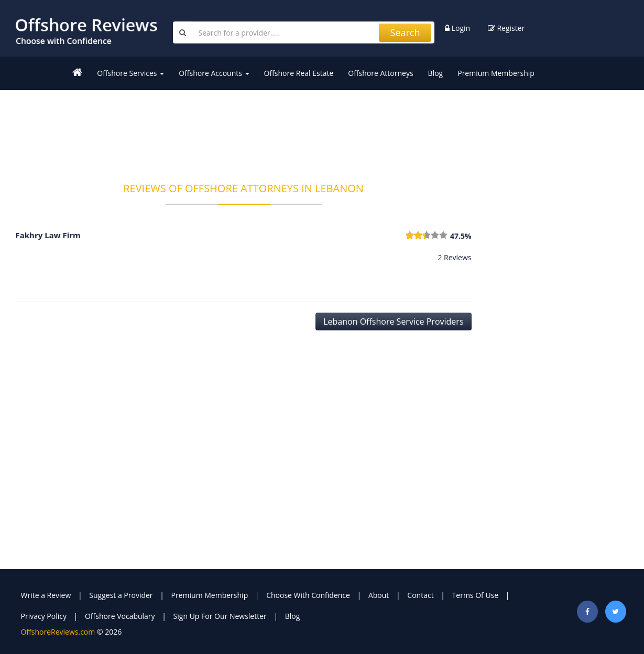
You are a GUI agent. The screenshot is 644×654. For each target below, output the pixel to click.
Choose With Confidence (308, 595)
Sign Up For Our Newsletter (220, 616)
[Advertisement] (244, 129)
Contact (420, 595)
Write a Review (46, 595)
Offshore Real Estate (299, 73)
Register (506, 28)
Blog (436, 73)
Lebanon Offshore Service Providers (393, 322)
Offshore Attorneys (380, 73)
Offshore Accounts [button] (214, 73)
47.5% (461, 236)
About (379, 595)
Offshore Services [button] (130, 73)
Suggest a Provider (121, 595)
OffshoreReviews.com (58, 632)
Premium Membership (496, 73)
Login (457, 28)
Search (405, 32)
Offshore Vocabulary (120, 616)
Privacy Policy (44, 616)
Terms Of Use (476, 595)
